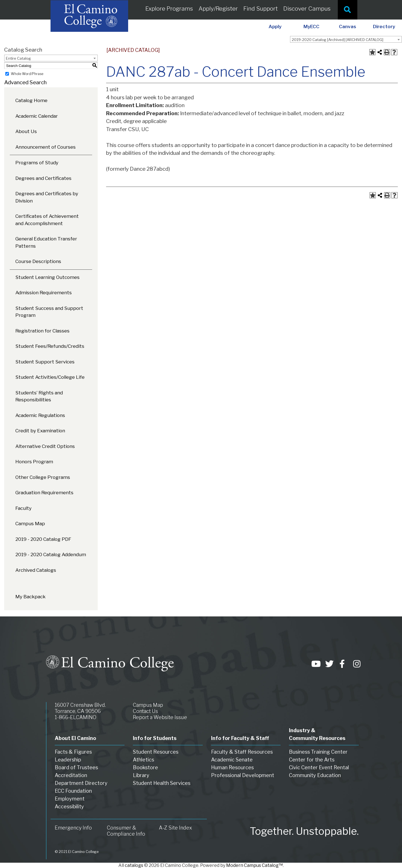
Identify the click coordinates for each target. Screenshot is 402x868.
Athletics (143, 760)
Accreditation (71, 775)
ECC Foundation (73, 791)
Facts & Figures (73, 752)
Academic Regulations (40, 415)
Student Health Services (162, 783)
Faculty (23, 508)
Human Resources (232, 767)
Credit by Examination (40, 431)
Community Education (315, 775)
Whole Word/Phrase (27, 74)
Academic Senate (232, 760)
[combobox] (346, 39)
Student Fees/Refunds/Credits (50, 346)
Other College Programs (43, 477)
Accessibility (69, 806)
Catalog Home (31, 100)
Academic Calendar (37, 116)
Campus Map (30, 524)
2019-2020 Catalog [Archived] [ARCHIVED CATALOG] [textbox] (338, 40)
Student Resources (156, 752)
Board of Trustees (76, 767)
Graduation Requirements (44, 493)
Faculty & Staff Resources (242, 752)
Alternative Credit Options (45, 446)
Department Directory (81, 783)
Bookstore (145, 767)
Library (141, 775)
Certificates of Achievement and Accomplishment (47, 220)
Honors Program (34, 462)
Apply (275, 26)
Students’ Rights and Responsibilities (39, 396)
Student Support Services (45, 362)
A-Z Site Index (175, 828)
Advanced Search (25, 82)
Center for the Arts (312, 760)
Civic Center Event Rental (319, 767)
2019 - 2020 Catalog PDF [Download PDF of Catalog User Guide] (43, 539)
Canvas (348, 26)
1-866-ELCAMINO (76, 717)
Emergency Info (73, 828)
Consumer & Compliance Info (126, 831)
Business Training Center (318, 752)
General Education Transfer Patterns (46, 242)
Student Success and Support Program (49, 312)
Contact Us (145, 711)
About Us (26, 131)
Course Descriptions (38, 261)
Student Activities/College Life (50, 377)
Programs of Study (37, 163)
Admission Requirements (44, 293)
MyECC (311, 26)
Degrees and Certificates (43, 178)
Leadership (68, 760)
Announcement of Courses (46, 147)
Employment (70, 799)
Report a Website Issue (160, 717)
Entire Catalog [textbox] (18, 58)
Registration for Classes (42, 331)
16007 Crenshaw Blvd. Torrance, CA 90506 (80, 708)
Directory (384, 26)
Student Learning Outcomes (47, 277)
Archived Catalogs (36, 570)
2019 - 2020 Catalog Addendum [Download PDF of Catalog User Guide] (51, 554)
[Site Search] (348, 10)
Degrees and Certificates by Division (47, 197)
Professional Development (243, 775)
